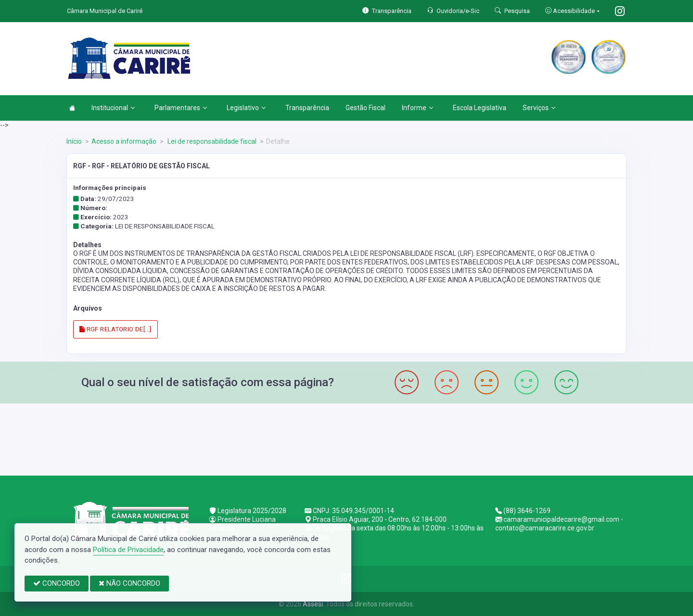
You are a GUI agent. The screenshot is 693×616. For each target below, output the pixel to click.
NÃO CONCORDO (129, 583)
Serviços (539, 108)
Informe (417, 108)
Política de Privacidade (128, 550)
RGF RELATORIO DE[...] (115, 329)
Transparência (307, 108)
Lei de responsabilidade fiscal (211, 141)
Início (74, 141)
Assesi (313, 604)
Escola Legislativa (480, 108)
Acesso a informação (124, 141)
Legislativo (246, 108)
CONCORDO (57, 583)
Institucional (113, 108)
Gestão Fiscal (366, 108)
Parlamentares (181, 108)
